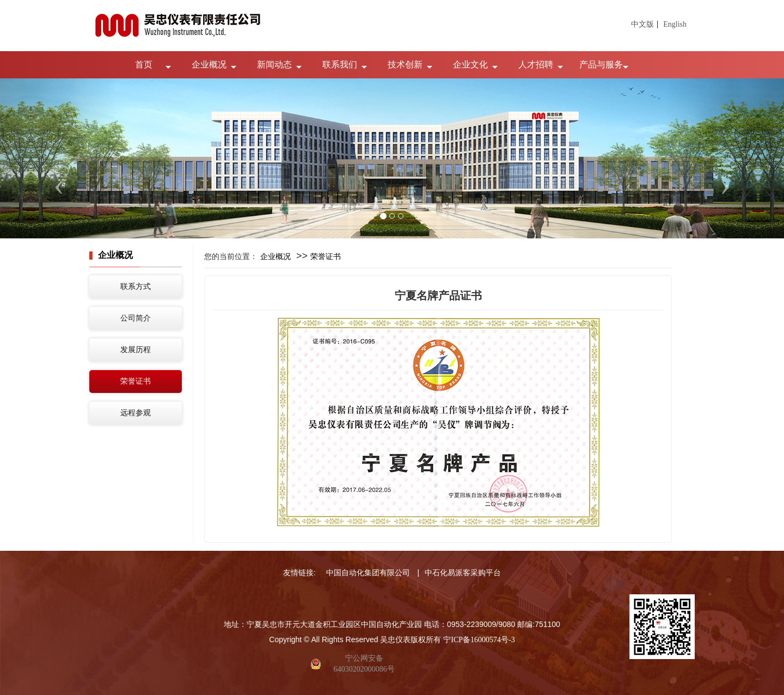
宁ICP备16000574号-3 (479, 640)
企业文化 (470, 64)
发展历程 (136, 350)
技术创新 (405, 64)
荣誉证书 (136, 381)
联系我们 (340, 64)
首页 (144, 64)
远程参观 (136, 413)
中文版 (642, 24)
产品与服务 (601, 64)
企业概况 (209, 64)
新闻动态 (274, 64)
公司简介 (136, 318)
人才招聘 (536, 64)
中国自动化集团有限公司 (368, 573)
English (675, 24)
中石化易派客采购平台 (463, 573)
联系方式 (136, 287)
